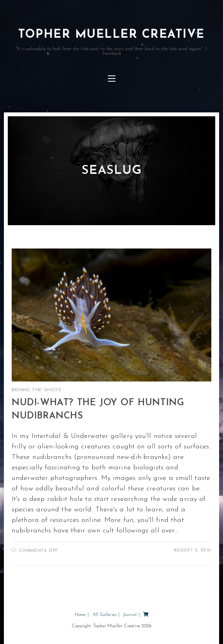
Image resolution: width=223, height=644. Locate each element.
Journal (130, 615)
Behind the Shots (37, 390)
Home (80, 615)
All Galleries (104, 615)
